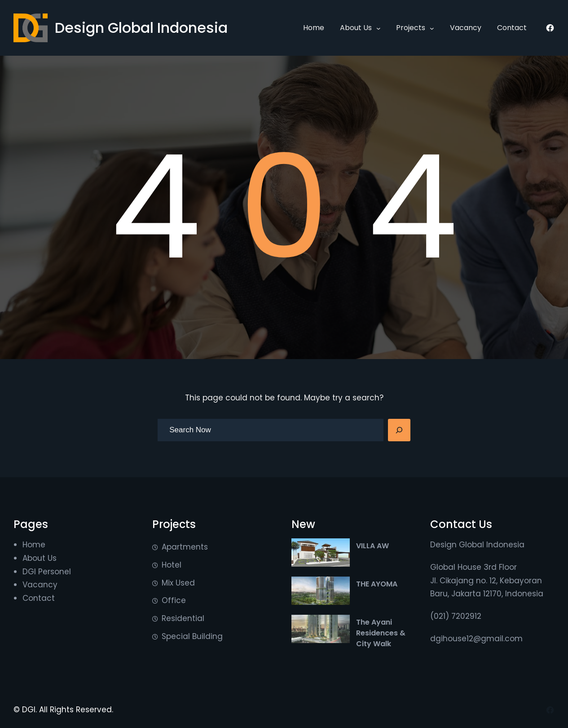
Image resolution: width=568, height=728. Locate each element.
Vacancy (40, 585)
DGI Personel (47, 572)
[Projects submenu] (432, 28)
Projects (411, 28)
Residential (183, 618)
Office (174, 600)
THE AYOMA (377, 584)
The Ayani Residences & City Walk (381, 633)
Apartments (185, 547)
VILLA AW (372, 546)
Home (34, 545)
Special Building (192, 636)
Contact (39, 598)
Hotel (172, 565)
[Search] (399, 430)
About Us (356, 28)
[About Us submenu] (379, 28)
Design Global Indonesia (141, 28)
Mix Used (178, 583)
